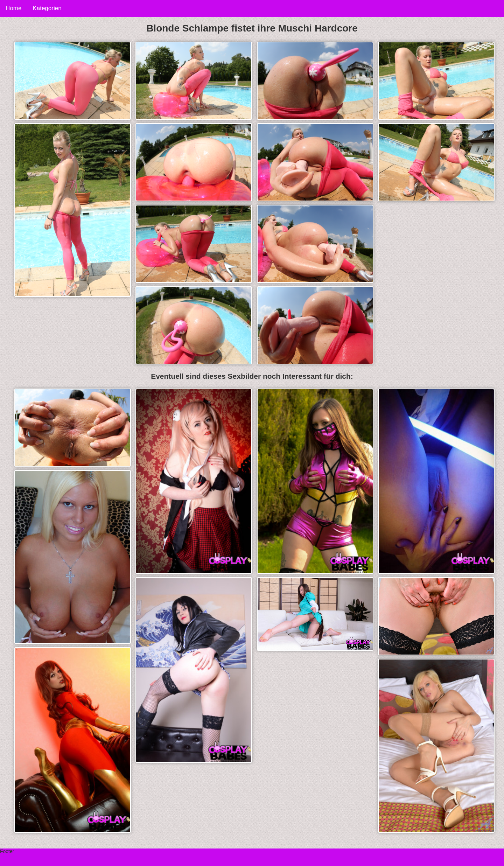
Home (13, 8)
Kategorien (47, 8)
